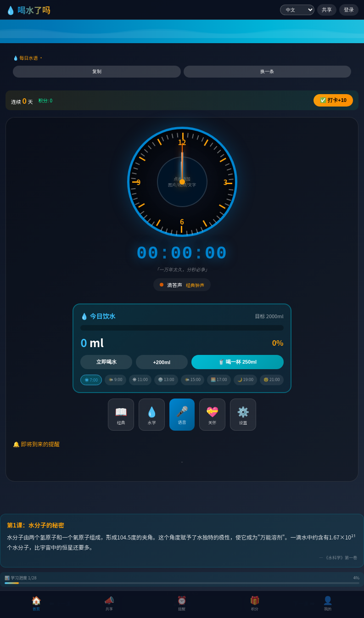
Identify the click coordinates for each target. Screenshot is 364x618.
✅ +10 (333, 100)
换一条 (267, 71)
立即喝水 (106, 362)
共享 (327, 10)
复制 (97, 71)
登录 (349, 10)
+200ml (162, 362)
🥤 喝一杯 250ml (237, 362)
